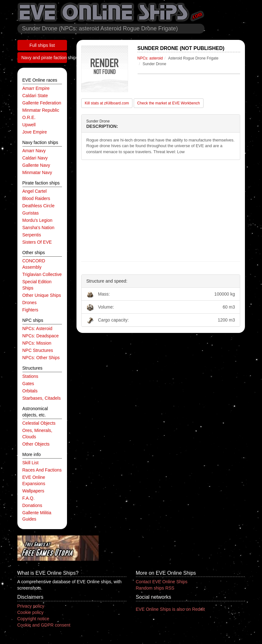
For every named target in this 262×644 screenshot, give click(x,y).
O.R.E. (29, 117)
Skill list (30, 463)
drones (30, 303)
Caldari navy (35, 158)
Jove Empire (35, 132)
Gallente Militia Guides (37, 516)
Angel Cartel (35, 191)
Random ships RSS (155, 588)
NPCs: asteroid (37, 328)
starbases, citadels (42, 398)
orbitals (30, 391)
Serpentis (32, 235)
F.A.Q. (29, 498)
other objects (36, 444)
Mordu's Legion (37, 220)
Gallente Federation (42, 103)
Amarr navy (34, 151)
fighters (30, 310)
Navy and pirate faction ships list (44, 58)
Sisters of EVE (37, 242)
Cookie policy (30, 612)
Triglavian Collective (42, 274)
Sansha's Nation (39, 228)
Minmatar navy (37, 172)
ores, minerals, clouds (37, 434)
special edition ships (37, 285)
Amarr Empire (36, 88)
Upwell (29, 125)
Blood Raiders (36, 198)
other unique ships (42, 295)
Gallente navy (36, 165)
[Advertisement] (161, 211)
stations (30, 376)
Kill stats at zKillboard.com (107, 103)
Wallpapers (34, 491)
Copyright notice (33, 619)
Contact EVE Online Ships (162, 582)
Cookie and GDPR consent (44, 625)
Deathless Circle (39, 206)
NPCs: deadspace (41, 336)
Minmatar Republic (41, 110)
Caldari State (35, 96)
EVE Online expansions (34, 480)
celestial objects (39, 423)
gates (28, 384)
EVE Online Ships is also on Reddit (171, 609)
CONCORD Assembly (34, 264)
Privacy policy (31, 606)
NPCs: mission (37, 343)
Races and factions (42, 470)
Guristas (31, 213)
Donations (32, 505)
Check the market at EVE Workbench (169, 103)
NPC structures (38, 350)
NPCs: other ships (41, 358)
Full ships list (42, 45)
